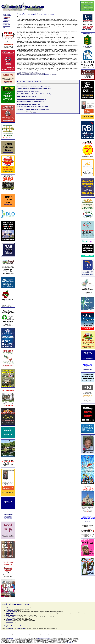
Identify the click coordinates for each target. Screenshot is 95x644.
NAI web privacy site (69, 642)
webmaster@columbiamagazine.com (44, 638)
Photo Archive (6, 25)
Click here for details (8, 83)
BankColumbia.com (88, 47)
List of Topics (6, 23)
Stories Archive (6, 26)
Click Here (88, 521)
